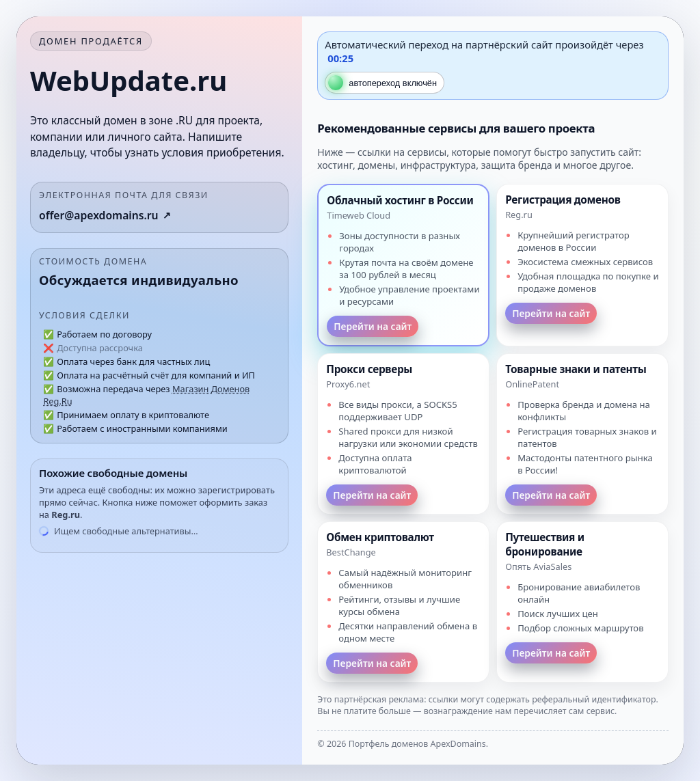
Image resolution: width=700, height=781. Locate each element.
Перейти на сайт (373, 326)
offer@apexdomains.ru (99, 215)
